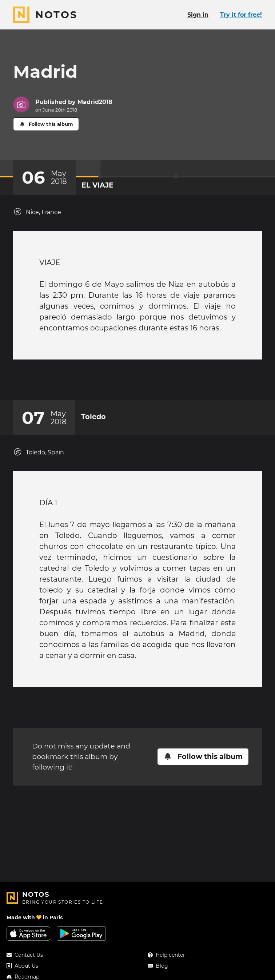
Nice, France (37, 212)
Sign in (198, 15)
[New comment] (151, 383)
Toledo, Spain (39, 459)
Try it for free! (241, 15)
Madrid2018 (95, 102)
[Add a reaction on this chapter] (124, 383)
